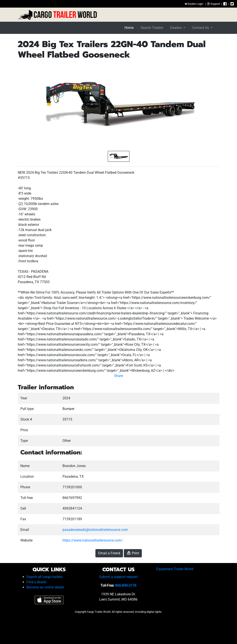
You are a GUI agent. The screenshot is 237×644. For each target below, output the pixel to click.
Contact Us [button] (201, 28)
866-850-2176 (126, 585)
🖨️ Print (133, 553)
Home (129, 28)
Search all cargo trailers (44, 577)
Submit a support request (118, 577)
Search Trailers (152, 28)
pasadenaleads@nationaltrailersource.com (95, 530)
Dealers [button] (176, 28)
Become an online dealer (45, 587)
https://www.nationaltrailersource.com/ (93, 540)
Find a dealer (36, 582)
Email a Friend (109, 553)
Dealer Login (194, 4)
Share (118, 376)
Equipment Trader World (175, 569)
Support (214, 4)
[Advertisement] (119, 627)
